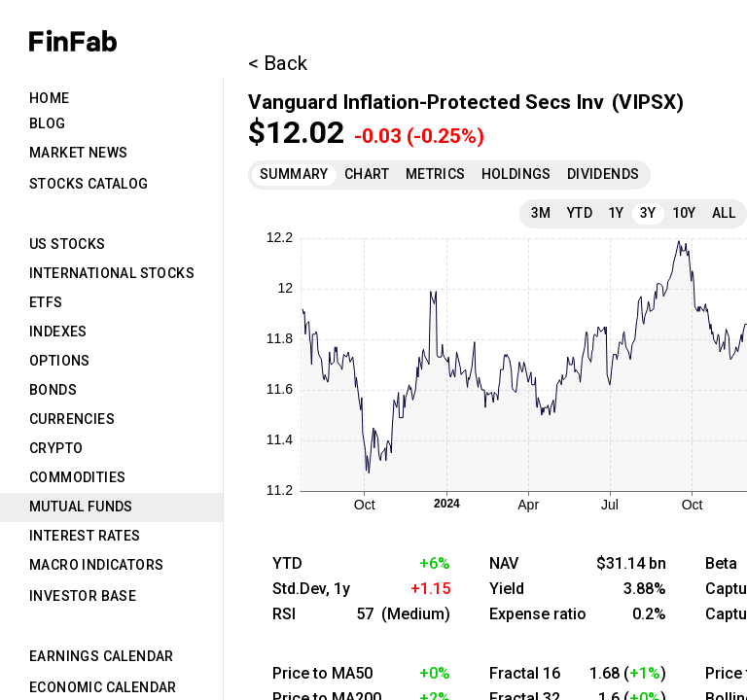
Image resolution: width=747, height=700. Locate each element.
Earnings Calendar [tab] (102, 656)
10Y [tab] (684, 213)
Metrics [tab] (436, 174)
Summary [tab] (294, 174)
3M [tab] (541, 213)
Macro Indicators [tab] (96, 565)
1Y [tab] (616, 213)
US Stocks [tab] (68, 244)
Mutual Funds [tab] (81, 507)
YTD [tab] (580, 213)
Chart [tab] (367, 174)
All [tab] (724, 213)
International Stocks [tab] (112, 273)
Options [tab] (60, 361)
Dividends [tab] (604, 174)
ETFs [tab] (46, 302)
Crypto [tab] (56, 448)
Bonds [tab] (53, 390)
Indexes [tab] (58, 332)
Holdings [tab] (516, 174)
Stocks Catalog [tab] (89, 184)
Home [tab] (50, 98)
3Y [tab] (648, 213)
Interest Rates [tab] (85, 536)
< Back (278, 63)
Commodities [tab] (77, 477)
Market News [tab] (78, 153)
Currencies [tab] (72, 419)
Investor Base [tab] (83, 596)
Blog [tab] (48, 123)
